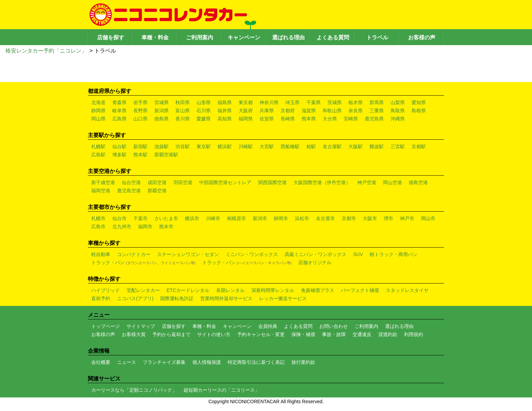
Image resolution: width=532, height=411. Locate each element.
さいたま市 (166, 218)
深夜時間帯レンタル (273, 290)
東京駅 (204, 146)
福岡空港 (101, 191)
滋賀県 (309, 111)
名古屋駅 (332, 146)
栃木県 (356, 102)
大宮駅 (267, 146)
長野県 (140, 111)
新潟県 (161, 111)
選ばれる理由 (288, 37)
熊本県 (309, 119)
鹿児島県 (374, 119)
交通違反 (362, 334)
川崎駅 (246, 146)
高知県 (225, 119)
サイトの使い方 (214, 334)
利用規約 (414, 334)
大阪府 (246, 111)
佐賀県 (267, 119)
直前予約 (101, 298)
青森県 (119, 102)
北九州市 (122, 227)
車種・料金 (155, 37)
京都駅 (419, 146)
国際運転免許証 (177, 298)
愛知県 (419, 102)
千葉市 (140, 218)
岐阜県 (119, 111)
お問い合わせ (334, 326)
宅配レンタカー (143, 290)
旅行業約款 (303, 362)
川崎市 (213, 218)
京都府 (288, 111)
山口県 (140, 119)
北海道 (98, 102)
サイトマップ (141, 326)
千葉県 (313, 102)
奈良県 (356, 111)
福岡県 (246, 119)
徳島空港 (418, 182)
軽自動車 (101, 254)
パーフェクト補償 (360, 290)
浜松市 (302, 218)
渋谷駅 (183, 146)
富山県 (183, 111)
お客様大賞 (134, 334)
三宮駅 (398, 146)
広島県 (119, 119)
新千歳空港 (103, 182)
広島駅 (98, 155)
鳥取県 (398, 111)
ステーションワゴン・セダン (188, 254)
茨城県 (335, 102)
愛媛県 (204, 119)
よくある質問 (333, 37)
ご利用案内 (199, 37)
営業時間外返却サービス (226, 298)
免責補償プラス (318, 290)
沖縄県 (398, 119)
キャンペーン (244, 37)
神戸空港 (367, 182)
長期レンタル (230, 290)
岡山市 (428, 218)
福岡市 (145, 227)
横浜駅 (225, 146)
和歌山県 (332, 111)
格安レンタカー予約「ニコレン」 (46, 51)
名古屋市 (325, 218)
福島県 (225, 102)
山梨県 (398, 102)
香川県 (183, 119)
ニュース (127, 362)
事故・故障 (334, 334)
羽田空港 (183, 182)
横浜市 (192, 218)
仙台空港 (131, 182)
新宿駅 (140, 146)
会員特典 (268, 326)
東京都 (246, 102)
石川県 (204, 111)
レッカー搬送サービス (283, 298)
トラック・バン (143, 262)
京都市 (349, 218)
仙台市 (119, 218)
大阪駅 (356, 146)
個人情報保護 (207, 362)
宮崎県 (351, 119)
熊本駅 (140, 155)
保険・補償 (303, 334)
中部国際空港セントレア (225, 182)
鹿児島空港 (129, 191)
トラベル (377, 37)
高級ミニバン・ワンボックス (316, 254)
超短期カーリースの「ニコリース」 (222, 390)
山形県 (204, 102)
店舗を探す (111, 37)
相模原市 (236, 218)
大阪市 (370, 218)
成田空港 (157, 182)
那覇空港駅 (166, 155)
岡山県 (98, 119)
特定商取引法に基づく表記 (256, 362)
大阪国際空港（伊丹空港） (322, 182)
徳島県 (161, 119)
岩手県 (140, 102)
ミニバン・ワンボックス (252, 254)
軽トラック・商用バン (394, 254)
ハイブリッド (106, 290)
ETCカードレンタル (188, 290)
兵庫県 (267, 111)
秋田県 (183, 102)
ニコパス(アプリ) (135, 298)
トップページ (106, 326)
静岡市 (281, 218)
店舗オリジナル (315, 262)
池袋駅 (161, 146)
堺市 (388, 218)
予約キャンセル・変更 (261, 334)
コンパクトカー (134, 254)
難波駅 (377, 146)
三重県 (377, 111)
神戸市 (407, 218)
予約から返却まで (171, 334)
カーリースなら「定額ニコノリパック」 (134, 390)
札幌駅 (98, 146)
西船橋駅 (290, 146)
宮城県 (161, 102)
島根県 (419, 111)
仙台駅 (119, 146)
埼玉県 (292, 102)
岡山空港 (393, 182)
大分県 (330, 119)
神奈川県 (269, 102)
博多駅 (119, 155)
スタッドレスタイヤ (407, 290)
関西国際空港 (272, 182)
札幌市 (98, 218)
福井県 (225, 111)
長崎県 (288, 119)
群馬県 (377, 102)
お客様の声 (422, 37)
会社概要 (101, 362)
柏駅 (311, 146)
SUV (358, 254)
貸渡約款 (388, 334)
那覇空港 (157, 191)
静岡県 (98, 111)
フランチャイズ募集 (164, 362)
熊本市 (166, 227)
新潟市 (260, 218)
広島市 (98, 227)
